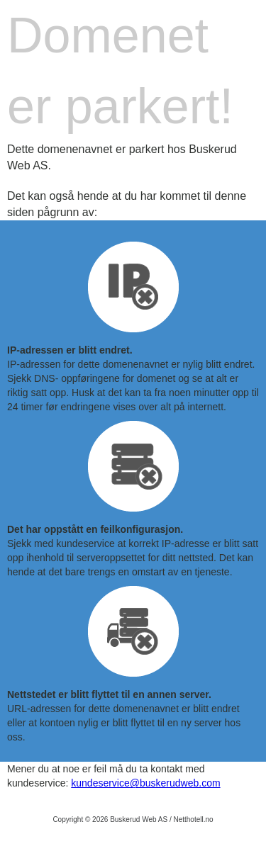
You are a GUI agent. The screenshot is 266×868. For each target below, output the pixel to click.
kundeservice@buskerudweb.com (145, 783)
